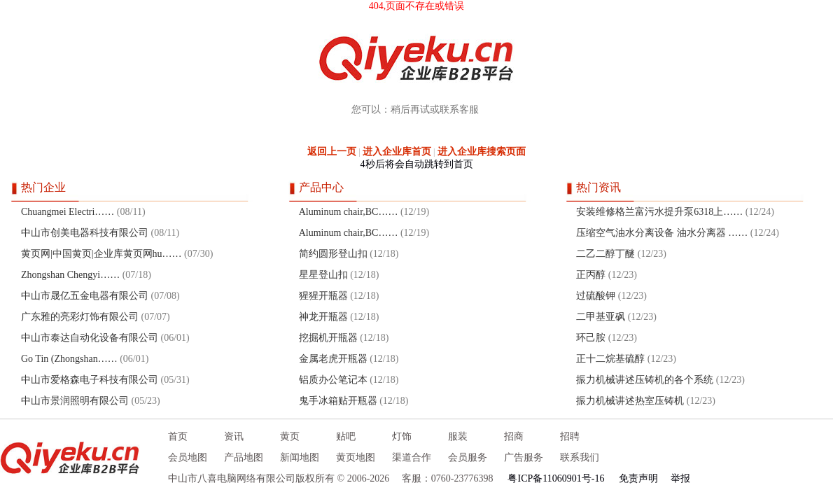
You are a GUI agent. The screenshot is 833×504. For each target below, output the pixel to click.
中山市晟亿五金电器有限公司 (85, 296)
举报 (680, 478)
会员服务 (468, 457)
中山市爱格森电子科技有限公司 (90, 380)
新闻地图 (300, 457)
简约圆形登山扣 (333, 254)
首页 (178, 436)
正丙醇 (591, 275)
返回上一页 (332, 152)
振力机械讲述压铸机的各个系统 (645, 380)
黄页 (290, 436)
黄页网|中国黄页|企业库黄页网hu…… (101, 254)
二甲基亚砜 (601, 317)
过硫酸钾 (596, 296)
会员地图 (188, 457)
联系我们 (580, 457)
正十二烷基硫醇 (610, 359)
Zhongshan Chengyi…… (70, 275)
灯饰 (402, 436)
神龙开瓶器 (323, 317)
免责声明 (638, 478)
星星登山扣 (323, 275)
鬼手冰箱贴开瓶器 (338, 401)
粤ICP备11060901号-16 (556, 478)
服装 (458, 436)
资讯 (234, 436)
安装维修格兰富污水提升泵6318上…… (659, 212)
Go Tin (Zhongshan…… (69, 359)
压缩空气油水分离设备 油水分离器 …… (662, 233)
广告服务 (524, 457)
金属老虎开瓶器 (333, 359)
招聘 (570, 436)
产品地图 (244, 457)
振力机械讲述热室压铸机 (630, 401)
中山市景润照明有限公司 (75, 401)
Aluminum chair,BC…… (349, 212)
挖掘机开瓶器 (328, 338)
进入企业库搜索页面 (482, 152)
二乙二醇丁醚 (605, 254)
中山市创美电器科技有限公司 (85, 233)
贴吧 (346, 436)
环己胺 (591, 338)
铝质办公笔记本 (333, 380)
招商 (514, 436)
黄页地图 (356, 457)
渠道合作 (412, 457)
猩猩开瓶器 (323, 296)
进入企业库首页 (397, 152)
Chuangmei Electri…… (68, 212)
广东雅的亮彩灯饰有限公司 (80, 317)
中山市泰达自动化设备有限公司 (90, 338)
